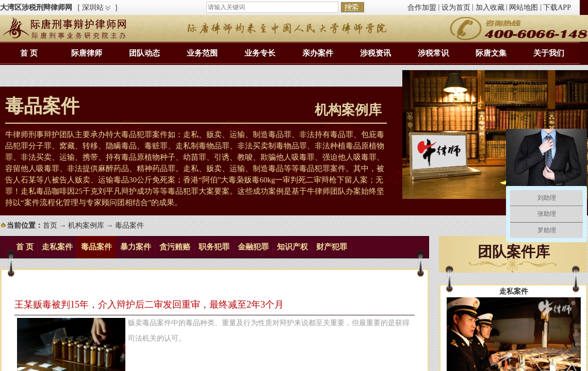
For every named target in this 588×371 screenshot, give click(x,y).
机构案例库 (86, 225)
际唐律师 (87, 53)
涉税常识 (433, 53)
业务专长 (260, 53)
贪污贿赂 (175, 247)
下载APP (557, 7)
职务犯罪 (214, 247)
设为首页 (456, 7)
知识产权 (292, 247)
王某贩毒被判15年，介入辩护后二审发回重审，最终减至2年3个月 (149, 305)
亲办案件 (318, 53)
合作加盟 (422, 7)
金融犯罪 (253, 247)
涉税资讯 (375, 53)
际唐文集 (491, 53)
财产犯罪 (332, 247)
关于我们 (549, 53)
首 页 (29, 53)
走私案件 (57, 247)
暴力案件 (136, 247)
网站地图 (524, 7)
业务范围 (202, 53)
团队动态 (144, 53)
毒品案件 (96, 247)
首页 (50, 225)
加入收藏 (490, 7)
